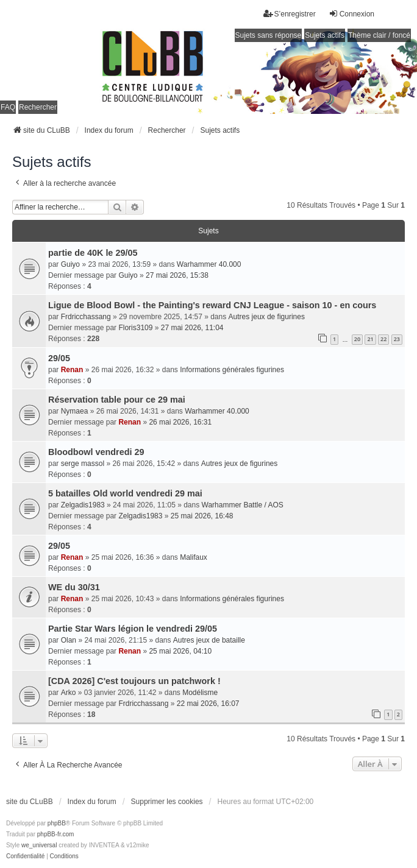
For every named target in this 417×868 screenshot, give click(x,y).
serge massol (83, 464)
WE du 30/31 (74, 587)
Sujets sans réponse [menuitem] (269, 35)
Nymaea (75, 411)
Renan (72, 370)
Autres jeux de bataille (209, 640)
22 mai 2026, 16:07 (208, 704)
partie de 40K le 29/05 (93, 253)
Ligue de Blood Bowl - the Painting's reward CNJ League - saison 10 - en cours (212, 305)
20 (357, 339)
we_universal (39, 845)
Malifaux (194, 557)
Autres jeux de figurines (267, 317)
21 (370, 339)
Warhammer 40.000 (209, 264)
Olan (69, 640)
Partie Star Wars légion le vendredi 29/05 (133, 629)
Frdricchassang (86, 317)
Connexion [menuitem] (351, 14)
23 (397, 339)
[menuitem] (25, 856)
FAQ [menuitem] (8, 107)
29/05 (59, 358)
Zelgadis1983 (83, 505)
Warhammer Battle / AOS (243, 505)
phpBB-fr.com (56, 834)
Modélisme (200, 693)
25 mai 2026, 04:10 (180, 651)
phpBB (57, 823)
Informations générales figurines (232, 370)
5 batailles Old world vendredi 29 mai (125, 493)
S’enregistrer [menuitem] (290, 14)
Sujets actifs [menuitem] (325, 35)
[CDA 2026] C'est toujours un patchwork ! (134, 681)
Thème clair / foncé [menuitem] (379, 35)
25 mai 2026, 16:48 (202, 516)
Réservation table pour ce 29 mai (117, 400)
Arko (69, 693)
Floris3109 (135, 328)
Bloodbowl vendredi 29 (96, 452)
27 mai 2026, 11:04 (192, 328)
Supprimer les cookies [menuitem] (167, 802)
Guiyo (70, 264)
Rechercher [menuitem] (38, 107)
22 (383, 339)
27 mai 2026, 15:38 (177, 275)
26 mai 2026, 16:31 (180, 422)
